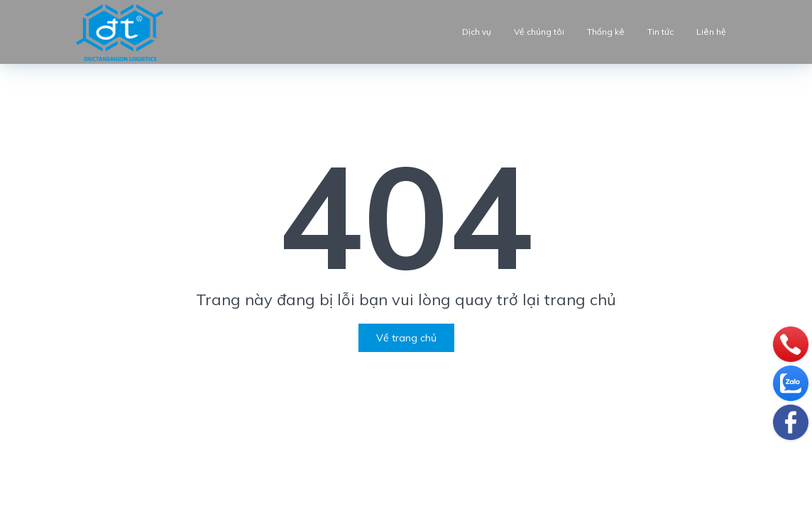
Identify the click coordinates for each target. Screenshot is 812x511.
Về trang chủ (406, 338)
